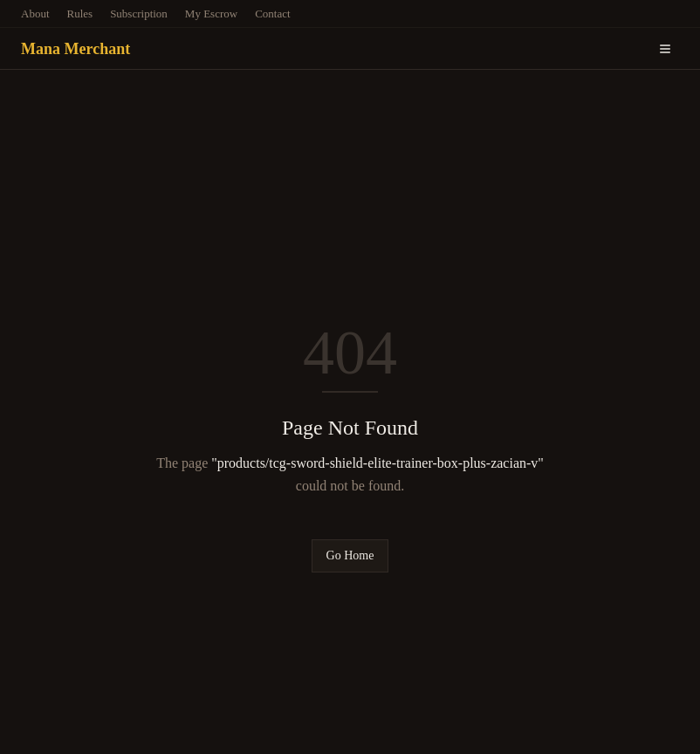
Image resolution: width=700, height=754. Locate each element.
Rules (80, 14)
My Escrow (211, 14)
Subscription (139, 14)
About (35, 14)
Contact (272, 14)
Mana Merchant (75, 49)
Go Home (350, 555)
